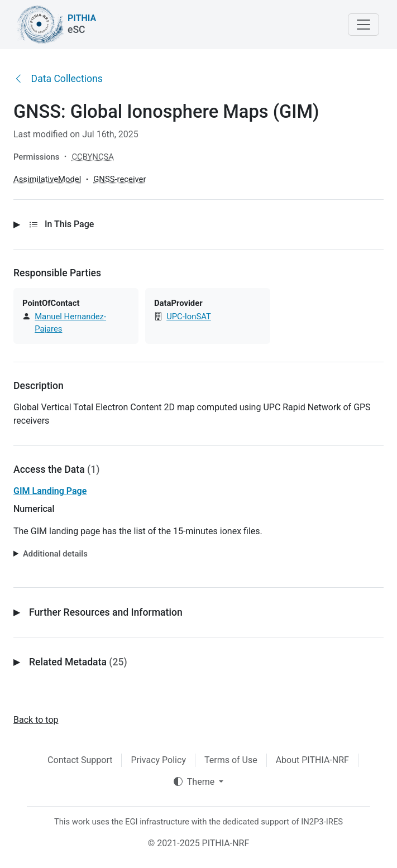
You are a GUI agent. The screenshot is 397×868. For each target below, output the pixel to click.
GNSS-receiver (119, 179)
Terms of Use (231, 760)
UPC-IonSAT (189, 316)
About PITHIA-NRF (312, 760)
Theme (195, 782)
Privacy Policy (158, 760)
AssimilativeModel (47, 179)
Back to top (36, 720)
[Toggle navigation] (363, 25)
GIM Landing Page (50, 491)
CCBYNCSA (93, 157)
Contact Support (80, 760)
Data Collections (58, 79)
